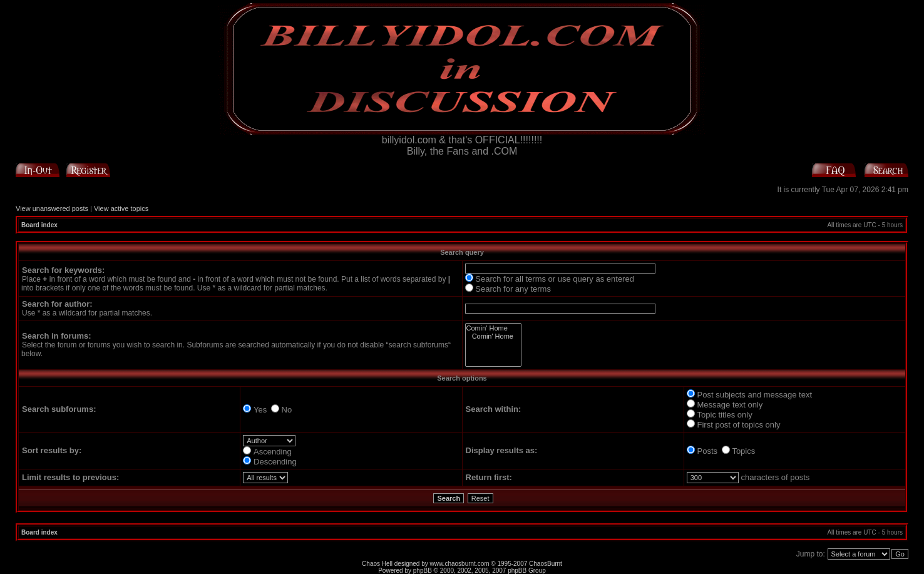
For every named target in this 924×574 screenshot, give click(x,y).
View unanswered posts (52, 208)
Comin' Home (493, 328)
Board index (39, 225)
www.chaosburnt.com (460, 564)
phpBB (423, 571)
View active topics (121, 208)
